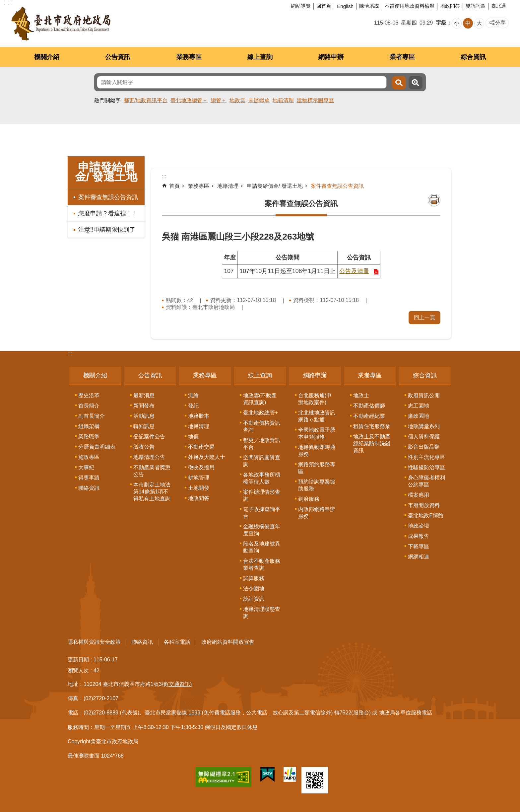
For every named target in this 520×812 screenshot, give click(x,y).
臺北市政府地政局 (61, 24)
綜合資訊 (473, 57)
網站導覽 (301, 6)
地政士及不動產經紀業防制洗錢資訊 (372, 443)
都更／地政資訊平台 (262, 444)
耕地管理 (199, 478)
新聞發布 (144, 406)
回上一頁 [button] (424, 317)
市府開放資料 (424, 505)
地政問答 (450, 6)
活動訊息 (144, 416)
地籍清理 (283, 100)
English (345, 6)
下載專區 (419, 546)
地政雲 (237, 100)
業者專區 (402, 57)
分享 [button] (500, 23)
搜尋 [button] (399, 83)
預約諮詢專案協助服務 (317, 485)
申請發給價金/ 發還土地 (106, 172)
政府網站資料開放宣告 (228, 642)
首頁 (174, 186)
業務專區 (189, 57)
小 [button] (457, 23)
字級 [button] (441, 23)
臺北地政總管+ (260, 413)
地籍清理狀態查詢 (262, 613)
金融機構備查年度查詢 (262, 530)
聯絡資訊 (89, 488)
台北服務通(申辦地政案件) (315, 399)
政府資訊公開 (424, 395)
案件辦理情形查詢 (262, 495)
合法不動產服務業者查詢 (262, 564)
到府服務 (309, 499)
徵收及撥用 (201, 467)
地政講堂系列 (424, 426)
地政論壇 (419, 526)
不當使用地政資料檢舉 (410, 6)
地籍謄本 (199, 416)
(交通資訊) (180, 684)
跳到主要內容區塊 (3, 3)
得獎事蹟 (89, 478)
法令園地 (254, 589)
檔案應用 (419, 495)
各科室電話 (177, 642)
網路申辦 (331, 57)
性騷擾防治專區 (426, 467)
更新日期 (78, 660)
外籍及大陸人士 (207, 457)
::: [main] (164, 176)
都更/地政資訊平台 (146, 100)
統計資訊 (254, 599)
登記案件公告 (149, 437)
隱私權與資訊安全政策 (94, 642)
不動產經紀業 (369, 416)
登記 (193, 406)
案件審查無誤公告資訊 (108, 197)
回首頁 (324, 6)
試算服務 (254, 578)
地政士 (361, 395)
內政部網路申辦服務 (317, 513)
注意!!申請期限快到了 (107, 230)
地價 (193, 437)
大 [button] (479, 23)
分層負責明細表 (97, 447)
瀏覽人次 (78, 670)
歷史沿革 (89, 395)
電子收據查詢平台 (262, 513)
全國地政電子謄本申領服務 (317, 433)
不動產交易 (201, 447)
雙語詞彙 (476, 6)
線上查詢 (260, 57)
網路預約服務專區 (317, 468)
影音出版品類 (424, 447)
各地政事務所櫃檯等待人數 (262, 478)
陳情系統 (369, 6)
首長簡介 (89, 406)
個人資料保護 (424, 437)
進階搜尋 (416, 83)
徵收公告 (144, 447)
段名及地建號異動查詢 (262, 547)
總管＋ (219, 100)
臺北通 (499, 6)
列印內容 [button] (434, 200)
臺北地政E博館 (426, 516)
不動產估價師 (369, 406)
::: (70, 354)
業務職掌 (89, 437)
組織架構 (89, 426)
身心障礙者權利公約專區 (426, 481)
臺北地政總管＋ (189, 100)
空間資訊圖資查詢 (262, 461)
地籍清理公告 (149, 457)
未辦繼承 (259, 100)
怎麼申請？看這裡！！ (108, 213)
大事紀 (86, 467)
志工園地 (419, 406)
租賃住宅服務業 (372, 426)
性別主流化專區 (426, 457)
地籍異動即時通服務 (317, 451)
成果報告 (419, 536)
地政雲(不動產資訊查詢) (260, 399)
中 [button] (468, 23)
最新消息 (144, 395)
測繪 (193, 395)
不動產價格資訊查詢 (262, 426)
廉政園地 (419, 416)
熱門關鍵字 (107, 100)
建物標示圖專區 (315, 100)
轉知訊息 (144, 426)
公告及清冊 (354, 271)
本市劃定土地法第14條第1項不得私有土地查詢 (152, 492)
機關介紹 (47, 57)
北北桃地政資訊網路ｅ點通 (317, 416)
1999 (195, 713)
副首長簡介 (92, 416)
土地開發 (199, 488)
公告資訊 (118, 57)
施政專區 (89, 457)
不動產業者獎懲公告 (152, 471)
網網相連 (419, 557)
